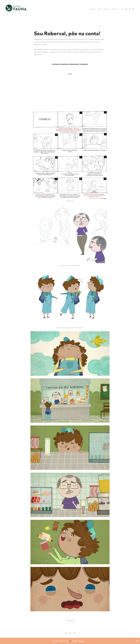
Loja (122, 9)
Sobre (100, 9)
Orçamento (115, 9)
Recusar (81, 641)
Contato (106, 9)
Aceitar (75, 641)
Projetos (93, 9)
